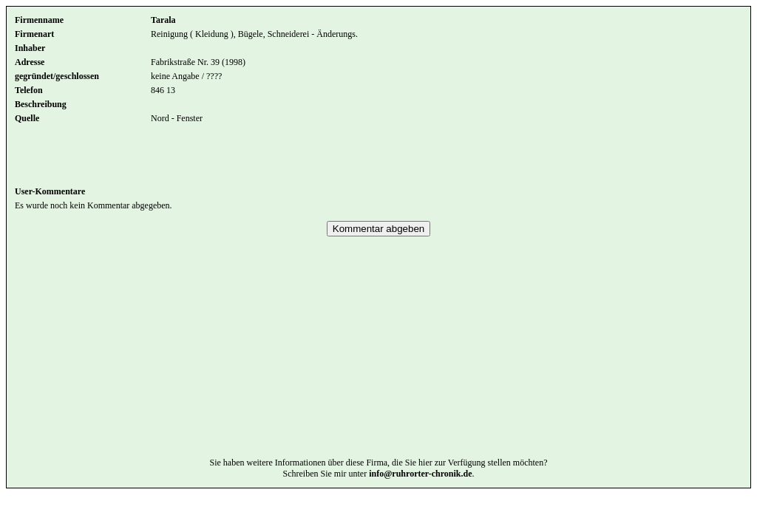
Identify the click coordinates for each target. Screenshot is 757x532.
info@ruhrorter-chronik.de (420, 496)
